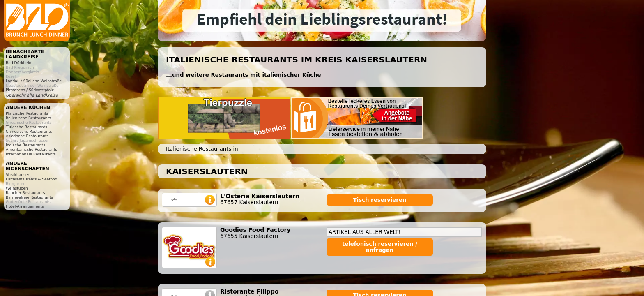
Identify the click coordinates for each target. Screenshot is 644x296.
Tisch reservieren (380, 200)
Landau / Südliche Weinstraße (34, 81)
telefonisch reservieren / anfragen (380, 247)
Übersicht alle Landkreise (32, 95)
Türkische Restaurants (26, 127)
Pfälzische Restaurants (27, 113)
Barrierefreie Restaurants (29, 197)
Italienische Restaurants (28, 118)
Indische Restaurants (25, 145)
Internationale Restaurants (31, 154)
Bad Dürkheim (19, 63)
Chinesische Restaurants (29, 131)
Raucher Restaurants (25, 193)
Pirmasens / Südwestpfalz (30, 90)
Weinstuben (17, 188)
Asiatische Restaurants (27, 136)
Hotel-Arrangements (25, 206)
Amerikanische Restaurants (31, 149)
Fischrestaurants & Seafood (32, 179)
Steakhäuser (17, 175)
